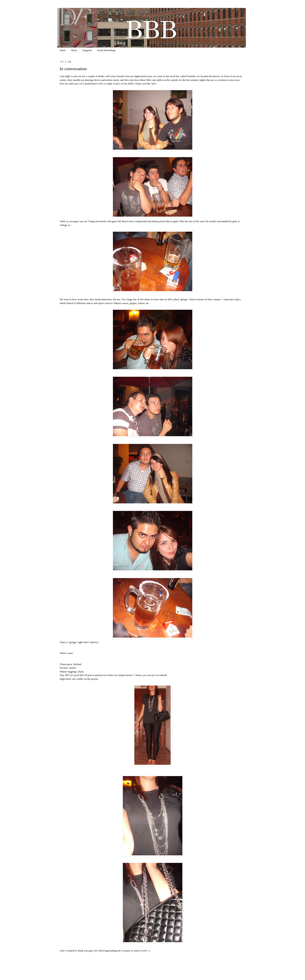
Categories (87, 50)
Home (63, 50)
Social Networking (106, 50)
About (74, 50)
